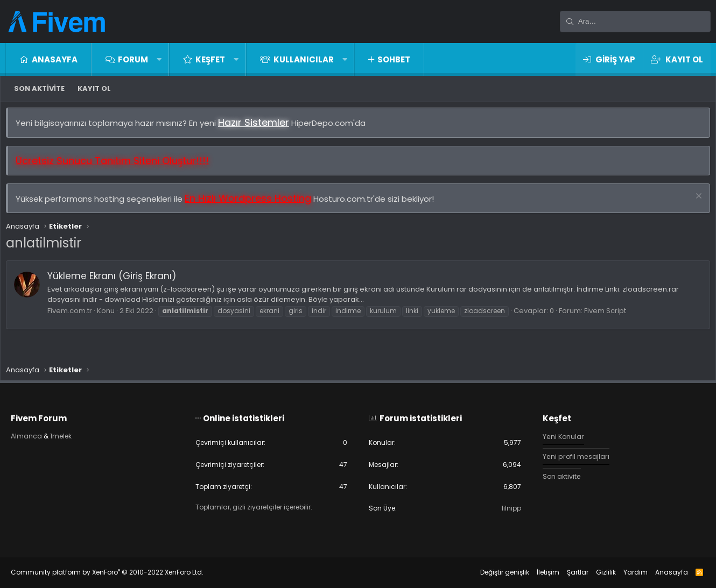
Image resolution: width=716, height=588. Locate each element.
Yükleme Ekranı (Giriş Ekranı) (117, 281)
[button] (159, 59)
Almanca (37, 433)
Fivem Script (610, 316)
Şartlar (567, 572)
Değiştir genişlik (494, 572)
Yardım (625, 572)
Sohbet (394, 59)
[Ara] (635, 22)
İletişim (537, 572)
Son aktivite (39, 88)
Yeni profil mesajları (571, 454)
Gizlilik (595, 572)
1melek (74, 433)
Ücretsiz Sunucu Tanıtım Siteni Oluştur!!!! (118, 166)
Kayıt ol (94, 88)
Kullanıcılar (304, 59)
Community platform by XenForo (118, 572)
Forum (133, 59)
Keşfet (210, 59)
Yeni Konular (559, 434)
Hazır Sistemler (259, 128)
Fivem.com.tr (75, 316)
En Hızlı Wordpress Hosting (253, 204)
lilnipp (506, 508)
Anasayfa (55, 59)
